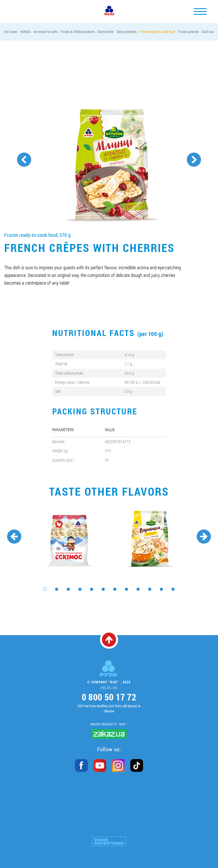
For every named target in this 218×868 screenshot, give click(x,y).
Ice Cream (11, 32)
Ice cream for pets (46, 32)
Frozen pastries (188, 32)
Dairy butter (106, 32)
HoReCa (25, 32)
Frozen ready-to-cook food (157, 32)
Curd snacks (210, 32)
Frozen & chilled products (78, 32)
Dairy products (127, 32)
